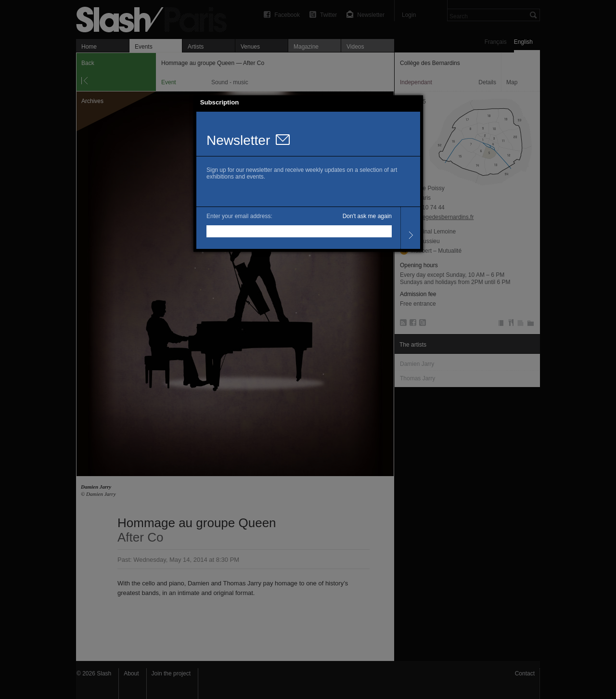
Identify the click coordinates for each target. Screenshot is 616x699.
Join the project (171, 673)
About (131, 673)
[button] (416, 103)
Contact (525, 673)
